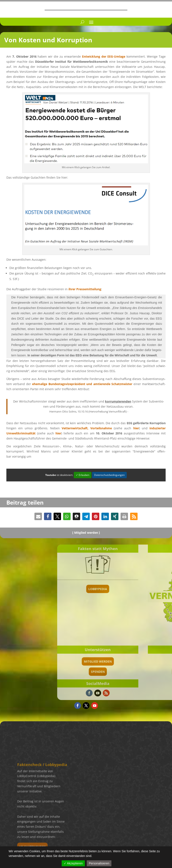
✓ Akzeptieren (73, 863)
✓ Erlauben (83, 475)
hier (136, 428)
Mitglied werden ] (87, 533)
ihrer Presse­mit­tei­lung (85, 289)
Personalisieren (99, 863)
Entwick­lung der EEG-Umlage (104, 56)
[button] (38, 516)
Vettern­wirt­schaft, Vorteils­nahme (87, 428)
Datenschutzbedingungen (109, 475)
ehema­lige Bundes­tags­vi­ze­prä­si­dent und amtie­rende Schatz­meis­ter (82, 384)
